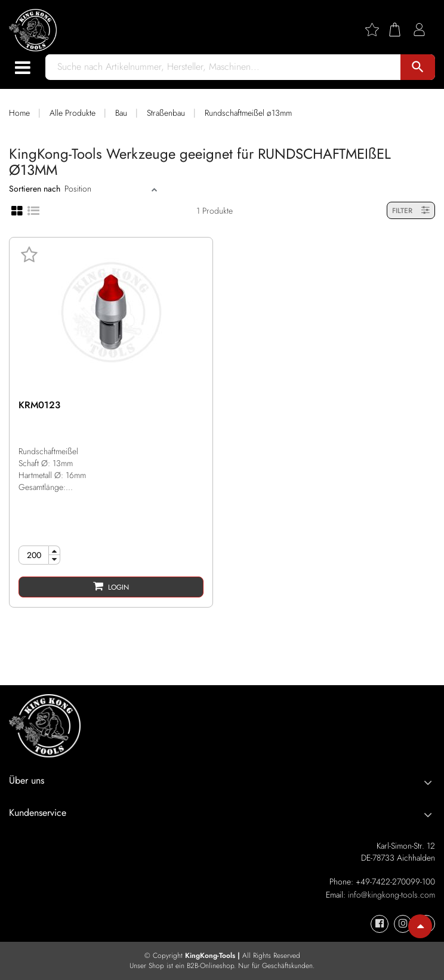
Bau (121, 113)
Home (19, 113)
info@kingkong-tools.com (391, 895)
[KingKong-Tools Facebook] (380, 924)
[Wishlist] (377, 30)
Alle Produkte (73, 113)
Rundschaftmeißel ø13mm (248, 113)
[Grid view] (17, 210)
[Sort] (107, 189)
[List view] (33, 209)
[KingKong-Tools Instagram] (403, 924)
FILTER (411, 210)
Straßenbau (166, 113)
